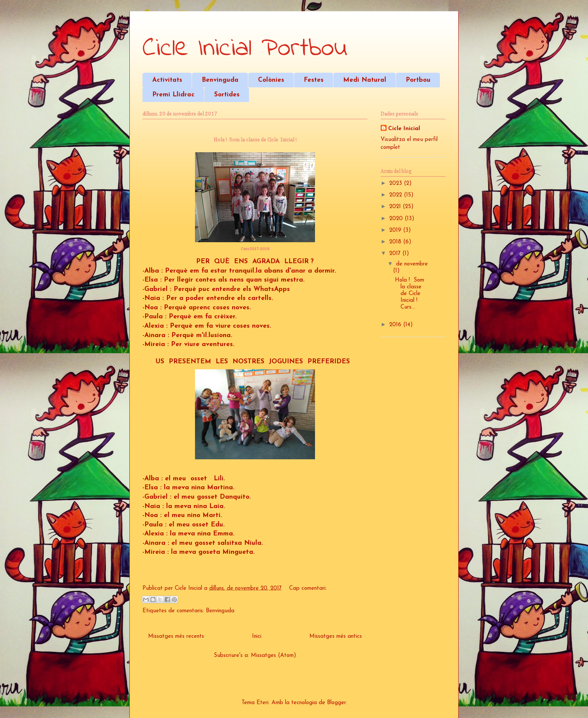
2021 (396, 207)
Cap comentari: (308, 588)
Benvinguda (220, 80)
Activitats (167, 80)
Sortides (227, 95)
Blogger (336, 703)
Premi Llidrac (173, 95)
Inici (257, 636)
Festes (314, 80)
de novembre (412, 264)
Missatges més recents (176, 636)
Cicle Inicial (404, 129)
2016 (396, 325)
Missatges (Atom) (274, 656)
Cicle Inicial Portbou (245, 49)
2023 (397, 184)
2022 (397, 195)
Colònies (271, 80)
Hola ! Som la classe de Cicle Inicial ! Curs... (409, 294)
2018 (396, 242)
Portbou (418, 80)
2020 (397, 219)
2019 (396, 230)
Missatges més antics (336, 636)
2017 (396, 254)
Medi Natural (365, 80)
